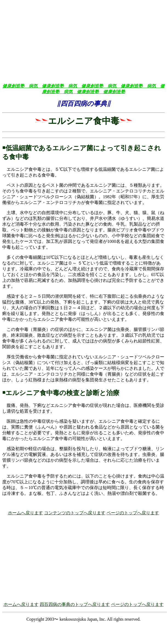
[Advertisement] (84, 41)
